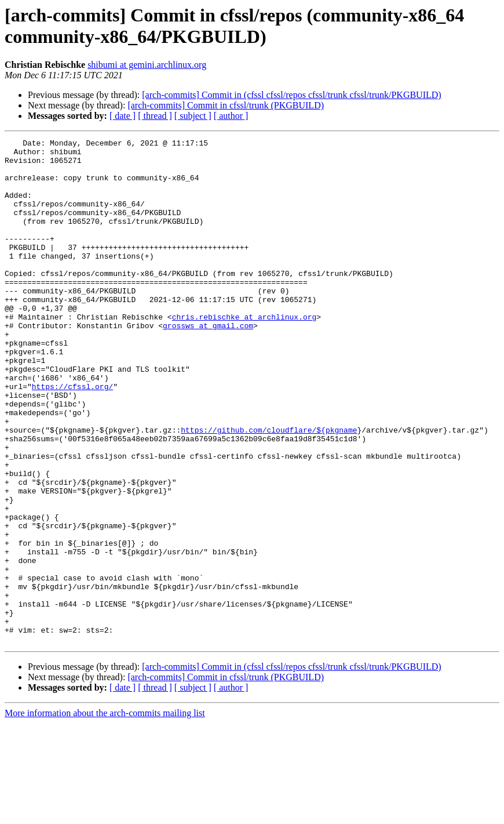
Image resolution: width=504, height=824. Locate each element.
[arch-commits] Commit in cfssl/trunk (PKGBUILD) (226, 105)
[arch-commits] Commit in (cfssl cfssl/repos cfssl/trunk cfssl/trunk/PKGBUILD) (291, 95)
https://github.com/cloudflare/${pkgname (269, 489)
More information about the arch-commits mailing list (105, 814)
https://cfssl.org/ (72, 437)
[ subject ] (193, 116)
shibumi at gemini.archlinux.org (147, 65)
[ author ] (231, 116)
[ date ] (123, 116)
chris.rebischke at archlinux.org (244, 353)
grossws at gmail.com (208, 364)
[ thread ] (155, 116)
